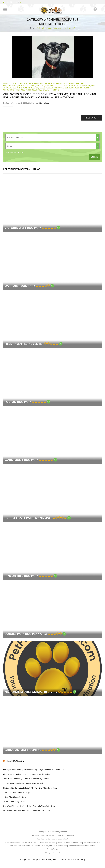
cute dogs (31, 85)
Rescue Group (62, 88)
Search (94, 157)
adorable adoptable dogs (28, 83)
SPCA (43, 90)
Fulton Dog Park (18, 402)
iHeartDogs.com (15, 761)
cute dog (22, 85)
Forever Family (60, 85)
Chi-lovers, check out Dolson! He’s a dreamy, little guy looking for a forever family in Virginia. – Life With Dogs (50, 96)
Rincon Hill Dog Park (21, 576)
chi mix (71, 83)
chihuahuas (12, 85)
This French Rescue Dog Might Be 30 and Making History (26, 779)
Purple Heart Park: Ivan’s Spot (28, 518)
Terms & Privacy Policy (77, 859)
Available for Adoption (50, 83)
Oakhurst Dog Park (20, 286)
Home (33, 28)
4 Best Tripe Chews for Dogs (14, 797)
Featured (49, 85)
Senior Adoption (76, 88)
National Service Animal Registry (31, 692)
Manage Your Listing (28, 859)
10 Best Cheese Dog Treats (14, 801)
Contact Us (62, 859)
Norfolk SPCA (32, 88)
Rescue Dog (51, 88)
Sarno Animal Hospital (23, 750)
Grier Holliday (44, 103)
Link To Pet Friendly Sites (47, 859)
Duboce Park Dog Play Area (26, 634)
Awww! (64, 83)
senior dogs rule (33, 90)
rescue (42, 88)
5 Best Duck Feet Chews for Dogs (16, 792)
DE (11, 2)
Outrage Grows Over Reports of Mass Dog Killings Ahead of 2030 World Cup (34, 770)
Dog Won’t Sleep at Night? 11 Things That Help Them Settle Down (30, 806)
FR (8, 2)
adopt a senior (10, 83)
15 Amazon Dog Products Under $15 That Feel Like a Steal (27, 811)
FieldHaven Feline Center (24, 344)
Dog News (40, 85)
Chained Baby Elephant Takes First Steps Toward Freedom (27, 774)
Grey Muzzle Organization (79, 85)
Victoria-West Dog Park (23, 228)
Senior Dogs (20, 90)
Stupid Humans (52, 90)
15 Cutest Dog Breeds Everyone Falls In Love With (23, 783)
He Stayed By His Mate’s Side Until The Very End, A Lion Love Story (30, 788)
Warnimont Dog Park (21, 460)
